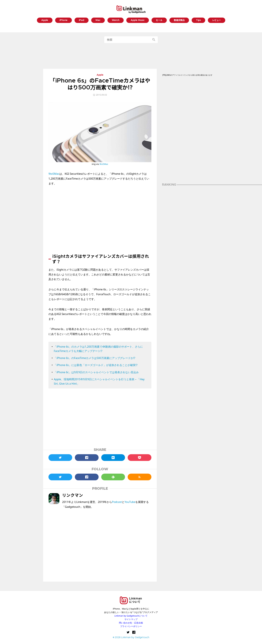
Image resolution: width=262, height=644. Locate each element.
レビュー (217, 20)
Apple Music (138, 20)
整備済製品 (179, 20)
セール (159, 20)
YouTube (130, 502)
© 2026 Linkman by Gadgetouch (131, 638)
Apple (45, 20)
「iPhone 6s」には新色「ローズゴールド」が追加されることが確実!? (96, 365)
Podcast (117, 502)
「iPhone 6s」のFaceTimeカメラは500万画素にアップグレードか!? (94, 358)
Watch (116, 20)
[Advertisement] (131, 56)
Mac (98, 20)
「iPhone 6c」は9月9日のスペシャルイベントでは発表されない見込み (96, 372)
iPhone (63, 20)
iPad (82, 20)
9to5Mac (104, 164)
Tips (198, 20)
